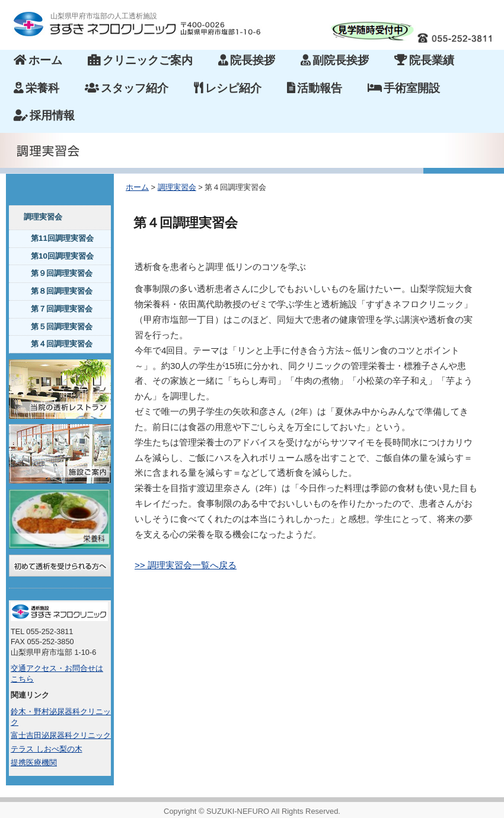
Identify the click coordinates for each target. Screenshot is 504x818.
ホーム (38, 60)
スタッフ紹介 (127, 88)
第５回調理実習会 (62, 327)
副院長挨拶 (335, 60)
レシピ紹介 (228, 88)
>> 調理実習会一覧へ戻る (186, 565)
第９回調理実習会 (62, 273)
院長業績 (424, 60)
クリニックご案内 (140, 60)
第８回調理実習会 (62, 291)
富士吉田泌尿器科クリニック (61, 736)
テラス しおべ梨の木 (47, 749)
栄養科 (36, 88)
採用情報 (44, 115)
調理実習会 (43, 217)
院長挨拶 (247, 60)
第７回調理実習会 (62, 309)
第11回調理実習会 (62, 238)
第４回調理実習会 (62, 344)
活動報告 (315, 88)
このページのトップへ (471, 607)
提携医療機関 (34, 763)
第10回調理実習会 (62, 256)
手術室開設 (404, 88)
